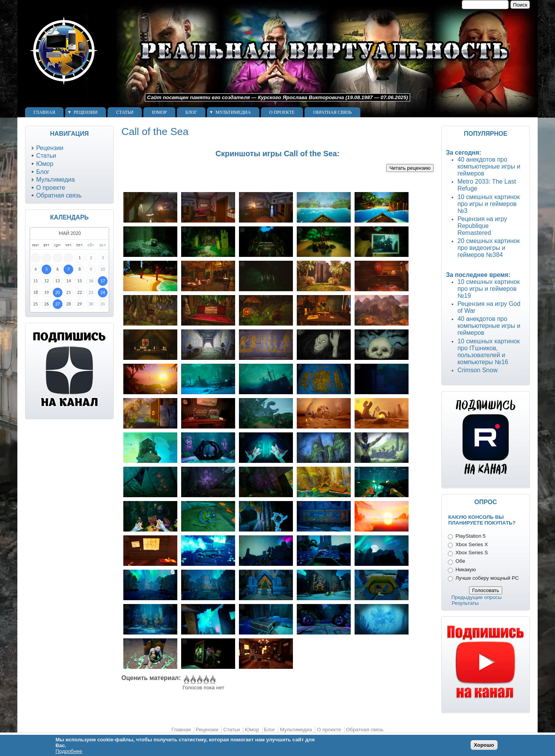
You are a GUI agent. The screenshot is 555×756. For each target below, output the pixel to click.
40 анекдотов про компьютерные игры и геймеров (489, 166)
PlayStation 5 (471, 536)
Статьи (125, 112)
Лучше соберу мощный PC (487, 578)
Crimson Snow (478, 370)
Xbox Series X (472, 544)
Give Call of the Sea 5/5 (212, 680)
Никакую (466, 570)
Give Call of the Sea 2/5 (193, 680)
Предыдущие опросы (477, 597)
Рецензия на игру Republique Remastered (482, 226)
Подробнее (69, 751)
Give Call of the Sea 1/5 (186, 680)
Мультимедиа (233, 112)
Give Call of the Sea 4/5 (206, 680)
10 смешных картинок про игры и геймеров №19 (489, 289)
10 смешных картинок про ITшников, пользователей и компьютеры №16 (489, 352)
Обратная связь (332, 112)
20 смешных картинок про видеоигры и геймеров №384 (489, 248)
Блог (191, 112)
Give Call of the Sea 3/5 (199, 680)
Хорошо (484, 745)
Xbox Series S (472, 553)
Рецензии (86, 112)
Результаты (465, 603)
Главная (44, 112)
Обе (460, 561)
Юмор (159, 112)
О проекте (282, 112)
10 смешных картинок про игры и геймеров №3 (489, 204)
